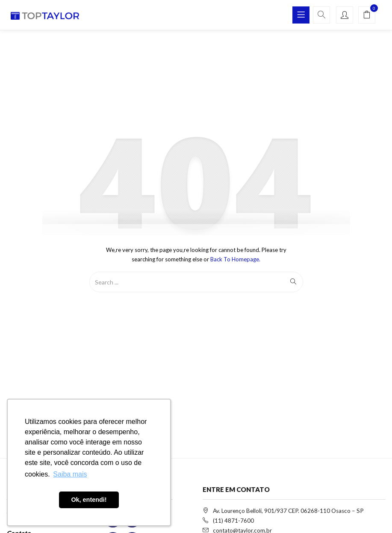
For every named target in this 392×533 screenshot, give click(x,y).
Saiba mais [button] (70, 474)
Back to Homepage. (235, 259)
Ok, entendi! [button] (89, 500)
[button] (367, 15)
